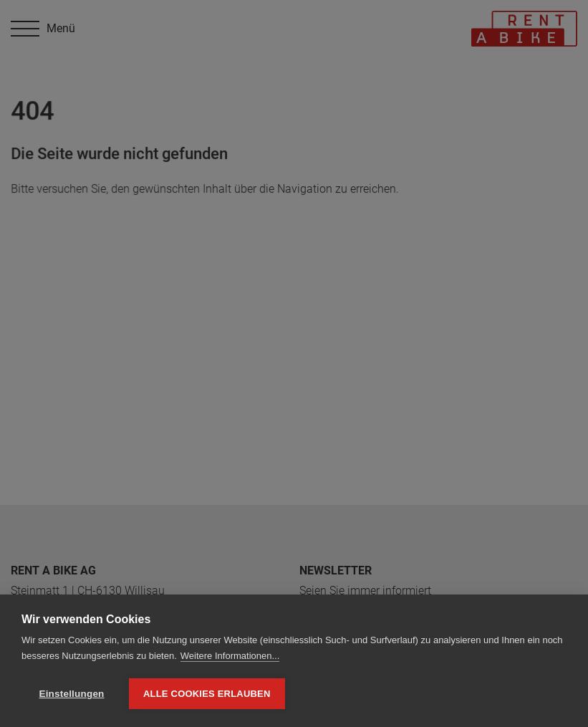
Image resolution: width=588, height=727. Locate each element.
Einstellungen (71, 694)
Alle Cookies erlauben (207, 694)
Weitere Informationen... (230, 656)
